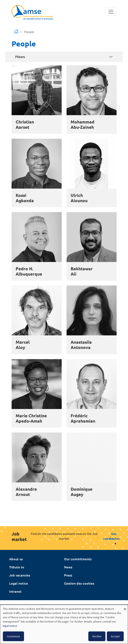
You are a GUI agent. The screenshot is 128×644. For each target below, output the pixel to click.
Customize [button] (13, 636)
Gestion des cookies (79, 583)
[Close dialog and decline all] (125, 607)
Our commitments (78, 559)
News (68, 567)
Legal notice (19, 583)
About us (16, 559)
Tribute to (17, 567)
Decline (97, 636)
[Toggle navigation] (111, 12)
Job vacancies (20, 575)
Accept (115, 636)
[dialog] (64, 624)
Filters (20, 57)
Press (68, 575)
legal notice (10, 626)
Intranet (15, 591)
